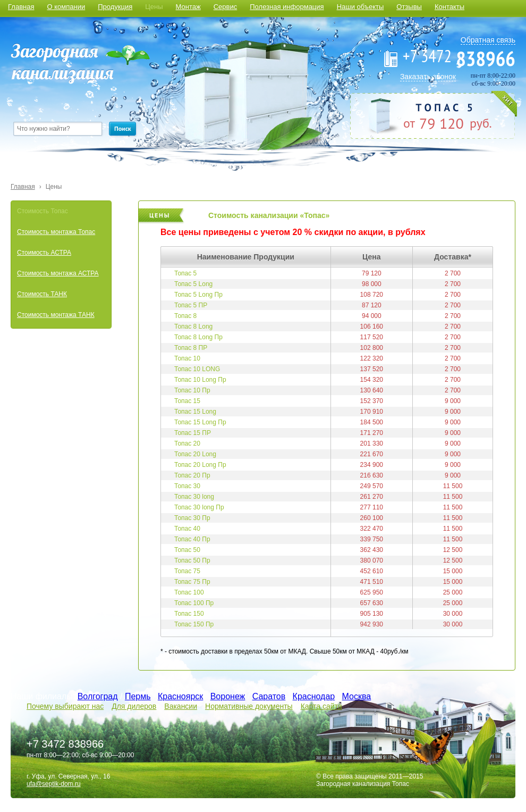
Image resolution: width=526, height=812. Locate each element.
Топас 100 (189, 592)
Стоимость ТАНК (42, 294)
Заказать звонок (428, 77)
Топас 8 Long (193, 327)
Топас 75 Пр (192, 582)
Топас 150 (189, 614)
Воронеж (228, 696)
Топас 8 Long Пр (198, 337)
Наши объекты (360, 7)
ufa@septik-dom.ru (54, 784)
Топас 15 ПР (193, 433)
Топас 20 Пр (192, 475)
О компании (66, 7)
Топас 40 (187, 529)
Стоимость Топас (43, 211)
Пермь (138, 696)
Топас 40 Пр (192, 539)
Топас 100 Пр (194, 603)
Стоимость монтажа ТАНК (56, 315)
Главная (21, 7)
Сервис (226, 7)
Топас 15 (187, 401)
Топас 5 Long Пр (198, 295)
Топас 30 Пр (192, 518)
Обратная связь (488, 40)
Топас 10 (187, 358)
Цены (154, 7)
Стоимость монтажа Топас (56, 232)
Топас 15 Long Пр (200, 422)
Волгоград (98, 696)
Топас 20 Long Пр (200, 465)
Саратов (269, 696)
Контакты (449, 7)
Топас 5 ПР (191, 305)
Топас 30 (187, 486)
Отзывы (409, 7)
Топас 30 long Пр (199, 507)
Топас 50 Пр (192, 560)
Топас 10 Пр (192, 390)
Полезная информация (287, 7)
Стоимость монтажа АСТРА (58, 273)
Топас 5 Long (193, 284)
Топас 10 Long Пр (200, 380)
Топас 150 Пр (194, 624)
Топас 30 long (194, 497)
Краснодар (314, 696)
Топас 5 (185, 273)
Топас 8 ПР (191, 348)
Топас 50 (187, 550)
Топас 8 (185, 316)
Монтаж (188, 7)
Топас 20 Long (195, 454)
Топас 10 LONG (197, 369)
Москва (357, 696)
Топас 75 (187, 571)
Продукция (115, 7)
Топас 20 (187, 443)
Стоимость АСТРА (44, 253)
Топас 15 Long (195, 412)
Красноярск (180, 696)
